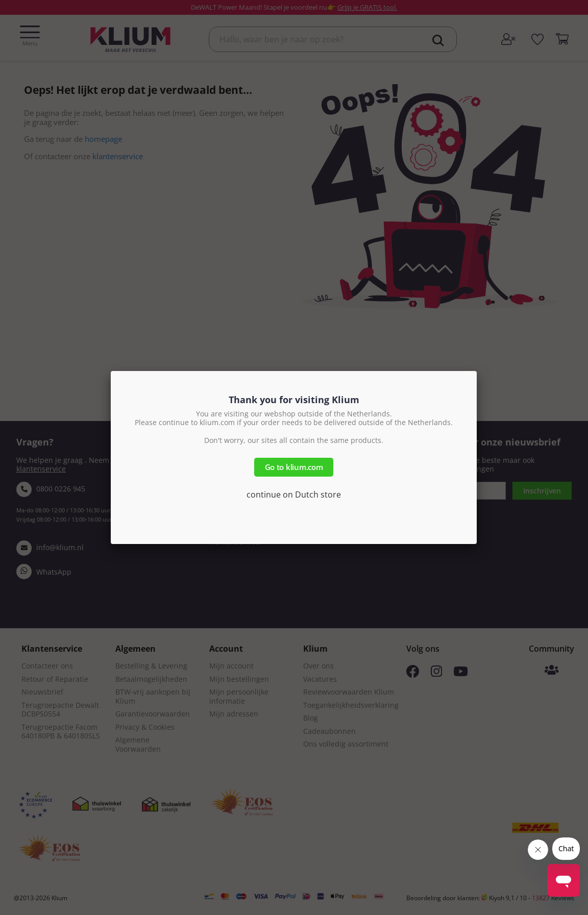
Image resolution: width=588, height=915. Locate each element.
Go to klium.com (294, 467)
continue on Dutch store (294, 494)
